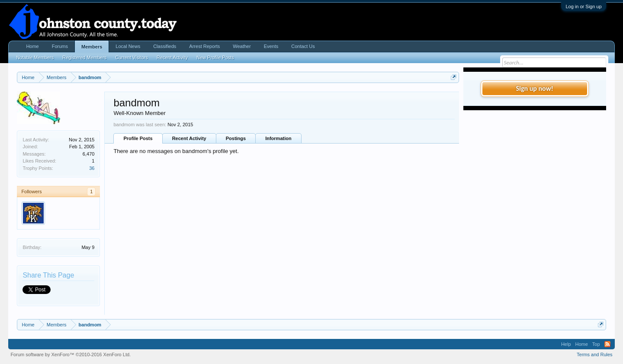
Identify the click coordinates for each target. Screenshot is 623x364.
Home (32, 46)
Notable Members (35, 57)
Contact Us (303, 46)
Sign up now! (534, 88)
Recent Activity (189, 138)
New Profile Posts (215, 57)
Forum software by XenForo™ (71, 354)
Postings (236, 138)
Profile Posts (138, 138)
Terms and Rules (595, 354)
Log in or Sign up (583, 6)
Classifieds (165, 46)
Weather (242, 46)
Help (566, 344)
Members (92, 47)
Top (596, 344)
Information (278, 138)
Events (271, 46)
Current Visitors (132, 57)
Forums (60, 46)
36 (92, 168)
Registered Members (84, 57)
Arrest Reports (204, 46)
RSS (607, 344)
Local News (128, 46)
